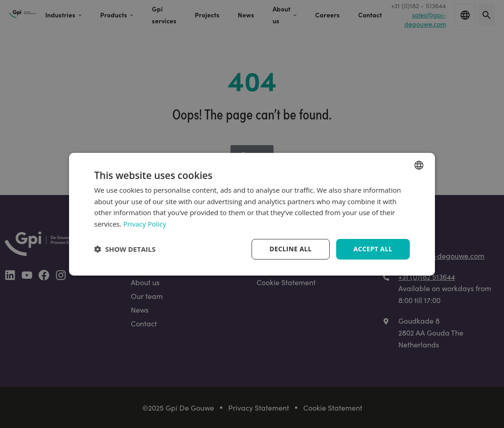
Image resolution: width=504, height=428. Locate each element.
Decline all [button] (290, 249)
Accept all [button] (373, 249)
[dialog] (252, 214)
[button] (125, 249)
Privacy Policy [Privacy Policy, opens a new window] (145, 224)
